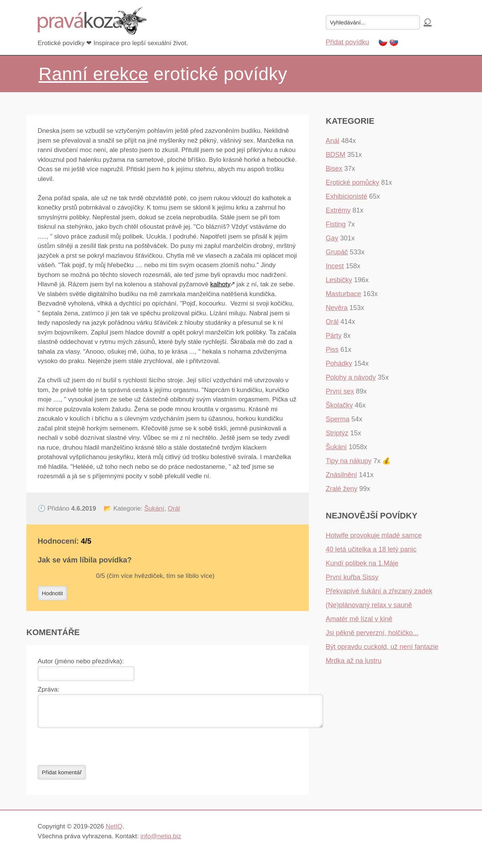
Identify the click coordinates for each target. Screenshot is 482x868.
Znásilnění (341, 475)
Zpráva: (49, 689)
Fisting (336, 224)
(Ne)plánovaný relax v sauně (369, 605)
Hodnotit (52, 593)
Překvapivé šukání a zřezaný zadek (379, 591)
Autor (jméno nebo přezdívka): (81, 661)
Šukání (154, 508)
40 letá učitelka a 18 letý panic (371, 549)
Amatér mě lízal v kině (359, 619)
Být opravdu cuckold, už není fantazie (382, 647)
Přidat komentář (62, 777)
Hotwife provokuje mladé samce (374, 535)
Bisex (334, 169)
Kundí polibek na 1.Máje (362, 563)
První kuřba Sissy (352, 577)
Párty (334, 336)
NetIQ (114, 831)
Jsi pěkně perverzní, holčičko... (372, 633)
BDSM (336, 155)
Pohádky (339, 363)
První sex (340, 391)
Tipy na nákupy (349, 461)
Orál (174, 508)
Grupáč (337, 252)
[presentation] (95, 751)
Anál (333, 141)
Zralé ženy (342, 489)
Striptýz (337, 433)
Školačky (339, 405)
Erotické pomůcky (352, 182)
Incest (335, 266)
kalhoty (220, 284)
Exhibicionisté (346, 196)
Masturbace (343, 294)
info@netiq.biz (161, 841)
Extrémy (338, 210)
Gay (332, 238)
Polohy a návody (351, 377)
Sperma (338, 419)
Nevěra (337, 308)
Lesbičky (339, 280)
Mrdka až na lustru (354, 661)
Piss (332, 350)
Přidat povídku (347, 42)
